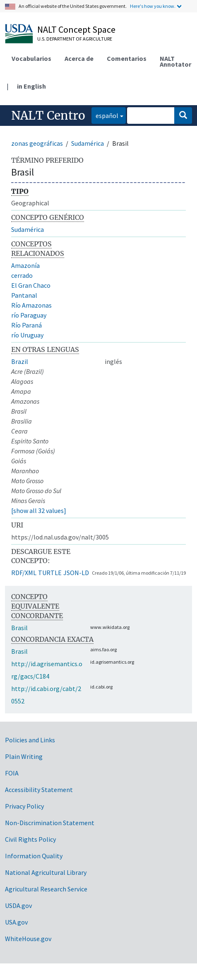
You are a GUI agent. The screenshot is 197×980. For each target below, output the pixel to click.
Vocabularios (31, 58)
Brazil (20, 361)
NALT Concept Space (76, 29)
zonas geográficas (37, 143)
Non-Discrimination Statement (50, 823)
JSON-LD (76, 573)
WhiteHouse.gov (28, 939)
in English (31, 86)
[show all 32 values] (39, 510)
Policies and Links (30, 740)
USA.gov (16, 922)
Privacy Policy (24, 806)
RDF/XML (24, 573)
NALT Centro (48, 116)
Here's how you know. (153, 6)
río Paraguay (29, 315)
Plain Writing (24, 756)
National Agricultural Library (46, 872)
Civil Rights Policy (30, 839)
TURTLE (50, 573)
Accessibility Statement (39, 790)
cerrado (22, 275)
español (105, 115)
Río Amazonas (31, 305)
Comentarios (127, 58)
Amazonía (25, 265)
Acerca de (79, 58)
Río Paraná (26, 325)
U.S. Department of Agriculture (75, 39)
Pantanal (24, 295)
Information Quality (34, 856)
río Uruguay (27, 335)
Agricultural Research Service (46, 889)
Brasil (19, 628)
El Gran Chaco (31, 285)
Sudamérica (88, 143)
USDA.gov (18, 905)
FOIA (12, 773)
